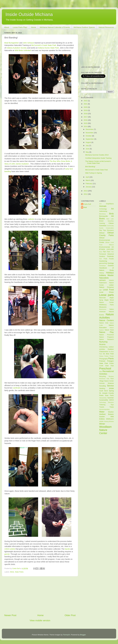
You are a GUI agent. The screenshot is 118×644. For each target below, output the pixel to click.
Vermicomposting (104, 409)
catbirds (31, 219)
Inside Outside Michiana (29, 14)
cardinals (17, 388)
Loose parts (107, 295)
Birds (12, 572)
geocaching (103, 263)
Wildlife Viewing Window (107, 421)
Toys (112, 405)
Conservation (110, 228)
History (102, 273)
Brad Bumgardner (12, 43)
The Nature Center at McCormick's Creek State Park (98, 162)
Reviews (111, 376)
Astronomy (103, 211)
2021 (86, 104)
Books (102, 219)
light (101, 290)
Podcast (102, 361)
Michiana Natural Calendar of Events (55, 27)
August (88, 142)
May (87, 152)
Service (110, 386)
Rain (101, 371)
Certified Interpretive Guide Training (98, 158)
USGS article (10, 549)
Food (105, 259)
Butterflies (111, 221)
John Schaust (28, 43)
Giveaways (103, 266)
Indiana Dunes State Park (48, 48)
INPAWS (103, 280)
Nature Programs (107, 337)
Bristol (101, 221)
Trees (112, 407)
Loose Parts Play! (20, 27)
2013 (86, 191)
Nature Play (107, 332)
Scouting (103, 386)
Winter (102, 424)
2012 (86, 194)
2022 (86, 101)
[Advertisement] (40, 595)
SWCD (111, 400)
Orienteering (103, 347)
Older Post (70, 615)
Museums (103, 307)
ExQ (101, 252)
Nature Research (107, 339)
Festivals (110, 256)
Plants (111, 358)
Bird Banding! (90, 167)
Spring (111, 391)
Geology (111, 263)
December (90, 129)
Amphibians (110, 204)
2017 (86, 117)
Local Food (108, 290)
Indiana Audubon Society (17, 48)
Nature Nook (109, 330)
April (88, 177)
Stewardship (103, 398)
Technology (103, 402)
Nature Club (104, 323)
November (90, 133)
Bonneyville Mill (107, 216)
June (88, 149)
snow (111, 388)
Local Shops (107, 292)
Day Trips (103, 230)
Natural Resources (106, 27)
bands (67, 549)
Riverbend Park (104, 379)
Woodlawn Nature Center (105, 430)
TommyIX (66, 635)
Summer (111, 398)
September (90, 139)
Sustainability (104, 400)
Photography (104, 359)
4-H (100, 204)
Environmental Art (107, 247)
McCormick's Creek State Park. (44, 45)
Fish (101, 259)
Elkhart (102, 233)
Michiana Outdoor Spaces (84, 27)
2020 (86, 107)
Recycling (103, 376)
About (7, 27)
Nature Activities (107, 316)
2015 (86, 123)
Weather (111, 412)
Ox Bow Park (108, 354)
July (87, 146)
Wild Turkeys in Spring (94, 173)
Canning (102, 223)
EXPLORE (110, 249)
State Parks (19, 572)
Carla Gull (87, 204)
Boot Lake (110, 219)
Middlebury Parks (107, 305)
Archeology (103, 209)
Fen (113, 252)
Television (111, 402)
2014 (86, 126)
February (89, 184)
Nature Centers (107, 320)
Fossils (111, 259)
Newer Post (10, 615)
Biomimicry (103, 214)
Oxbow (101, 356)
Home (34, 27)
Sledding (102, 388)
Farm (109, 252)
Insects (111, 280)
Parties (106, 356)
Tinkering (102, 405)
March (88, 180)
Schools (102, 383)
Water (102, 412)
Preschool (105, 368)
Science (111, 383)
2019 (86, 110)
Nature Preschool (107, 335)
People (112, 356)
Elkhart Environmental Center (105, 240)
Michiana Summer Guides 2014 (97, 155)
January (89, 187)
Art (112, 209)
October (89, 136)
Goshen (111, 266)
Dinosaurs (110, 230)
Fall (104, 252)
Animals (103, 206)
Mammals (103, 298)
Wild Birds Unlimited (23, 50)
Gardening (103, 261)
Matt (85, 207)
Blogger (83, 635)
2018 (86, 114)
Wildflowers (110, 419)
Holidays (110, 273)
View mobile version (40, 620)
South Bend (104, 391)
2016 (86, 120)
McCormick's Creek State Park (97, 170)
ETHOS (102, 249)
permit (7, 554)
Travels (102, 407)
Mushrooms (103, 309)
